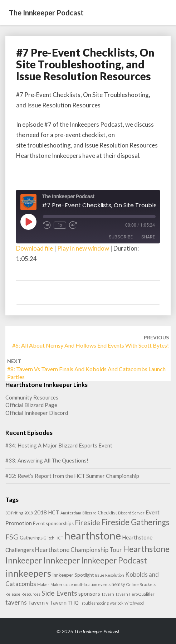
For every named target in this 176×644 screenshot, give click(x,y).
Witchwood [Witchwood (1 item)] (134, 603)
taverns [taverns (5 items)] (16, 602)
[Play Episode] (28, 222)
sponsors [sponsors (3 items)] (89, 594)
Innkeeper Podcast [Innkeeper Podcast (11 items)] (114, 560)
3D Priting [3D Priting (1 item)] (14, 513)
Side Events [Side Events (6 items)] (59, 593)
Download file (35, 248)
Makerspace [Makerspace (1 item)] (62, 584)
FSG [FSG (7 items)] (12, 537)
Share (148, 237)
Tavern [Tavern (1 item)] (108, 594)
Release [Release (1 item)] (13, 594)
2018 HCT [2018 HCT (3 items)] (47, 512)
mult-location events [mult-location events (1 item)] (92, 584)
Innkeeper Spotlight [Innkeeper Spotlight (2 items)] (73, 575)
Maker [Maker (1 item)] (43, 584)
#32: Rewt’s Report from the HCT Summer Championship (72, 476)
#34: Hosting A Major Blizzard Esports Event (59, 445)
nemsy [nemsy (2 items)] (118, 584)
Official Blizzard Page (31, 405)
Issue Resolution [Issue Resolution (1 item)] (109, 575)
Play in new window (83, 248)
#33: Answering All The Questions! (47, 460)
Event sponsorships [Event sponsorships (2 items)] (53, 523)
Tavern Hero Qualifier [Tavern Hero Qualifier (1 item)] (135, 594)
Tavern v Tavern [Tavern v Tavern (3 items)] (47, 602)
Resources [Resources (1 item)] (31, 594)
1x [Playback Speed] (60, 225)
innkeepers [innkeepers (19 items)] (28, 573)
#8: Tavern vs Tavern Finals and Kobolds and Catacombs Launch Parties (86, 369)
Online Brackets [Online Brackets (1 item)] (141, 584)
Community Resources (32, 397)
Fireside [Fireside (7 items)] (87, 522)
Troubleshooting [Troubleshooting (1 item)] (94, 603)
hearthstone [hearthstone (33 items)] (93, 535)
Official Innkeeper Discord (37, 413)
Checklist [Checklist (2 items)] (107, 513)
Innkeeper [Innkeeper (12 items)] (62, 560)
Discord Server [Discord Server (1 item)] (131, 513)
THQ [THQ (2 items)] (73, 603)
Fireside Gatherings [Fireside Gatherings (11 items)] (135, 522)
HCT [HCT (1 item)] (59, 538)
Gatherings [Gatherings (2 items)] (31, 538)
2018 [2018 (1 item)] (29, 513)
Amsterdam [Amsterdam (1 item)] (71, 513)
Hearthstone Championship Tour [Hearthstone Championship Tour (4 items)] (79, 550)
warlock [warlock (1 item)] (117, 603)
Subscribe (121, 237)
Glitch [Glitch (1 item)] (49, 538)
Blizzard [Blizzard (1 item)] (89, 513)
